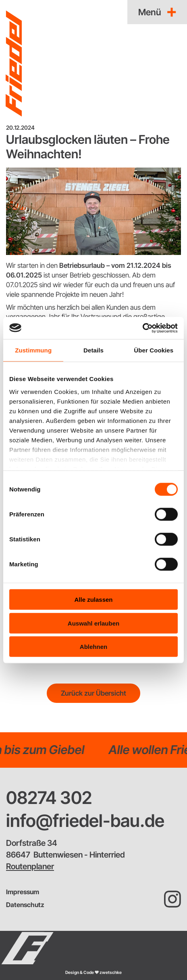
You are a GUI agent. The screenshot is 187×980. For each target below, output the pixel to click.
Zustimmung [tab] (33, 350)
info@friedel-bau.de (85, 820)
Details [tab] (93, 350)
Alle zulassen (93, 600)
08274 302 (49, 798)
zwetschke (111, 973)
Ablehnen (93, 647)
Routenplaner (30, 866)
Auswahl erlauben (93, 623)
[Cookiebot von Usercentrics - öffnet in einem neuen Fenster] (142, 328)
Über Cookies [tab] (154, 350)
